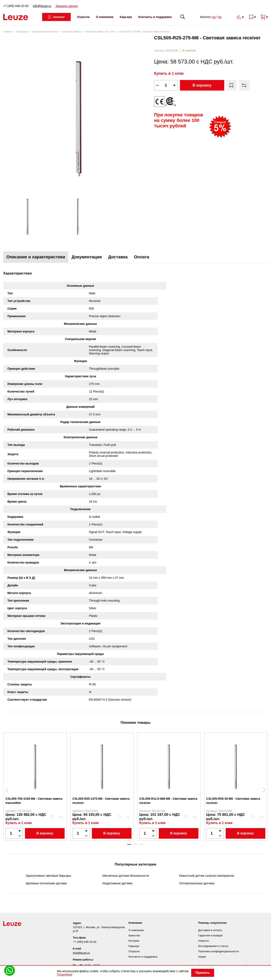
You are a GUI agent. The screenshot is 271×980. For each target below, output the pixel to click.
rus (214, 17)
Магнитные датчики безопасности (126, 876)
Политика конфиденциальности (218, 951)
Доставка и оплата (210, 930)
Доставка (118, 257)
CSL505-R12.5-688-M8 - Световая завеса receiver (168, 801)
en (220, 17)
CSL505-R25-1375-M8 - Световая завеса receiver (101, 801)
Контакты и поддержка (155, 17)
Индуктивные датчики (118, 883)
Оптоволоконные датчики (197, 883)
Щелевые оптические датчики (46, 883)
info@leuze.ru (42, 6)
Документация (87, 257)
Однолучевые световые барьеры (48, 876)
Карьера (126, 17)
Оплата (142, 257)
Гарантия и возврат (211, 935)
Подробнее (65, 974)
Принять (203, 973)
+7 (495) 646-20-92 (16, 6)
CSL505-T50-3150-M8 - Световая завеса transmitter (34, 801)
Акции (202, 957)
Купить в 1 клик (169, 73)
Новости (203, 941)
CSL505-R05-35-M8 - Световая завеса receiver (233, 801)
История (134, 941)
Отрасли (83, 17)
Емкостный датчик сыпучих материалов (207, 876)
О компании (105, 17)
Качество (134, 935)
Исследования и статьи (213, 946)
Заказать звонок (67, 6)
